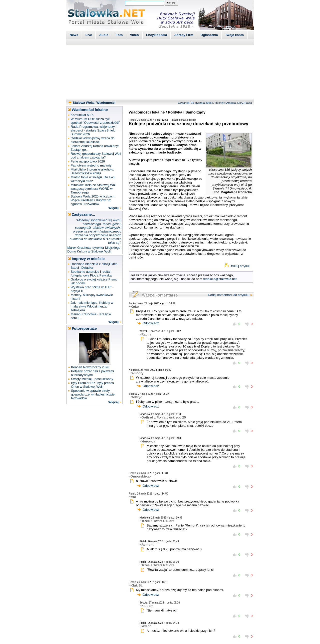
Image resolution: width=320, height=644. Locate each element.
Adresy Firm (184, 35)
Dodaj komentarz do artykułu (229, 295)
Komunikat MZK (82, 115)
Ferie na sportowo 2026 (88, 161)
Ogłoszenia (209, 35)
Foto (119, 35)
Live (89, 35)
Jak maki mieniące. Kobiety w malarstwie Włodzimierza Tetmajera (92, 306)
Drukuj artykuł (240, 266)
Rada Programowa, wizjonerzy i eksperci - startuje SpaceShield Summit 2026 (93, 130)
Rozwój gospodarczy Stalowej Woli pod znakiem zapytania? (96, 155)
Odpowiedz (151, 323)
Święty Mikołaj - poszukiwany (92, 379)
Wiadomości (106, 103)
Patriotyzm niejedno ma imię (91, 165)
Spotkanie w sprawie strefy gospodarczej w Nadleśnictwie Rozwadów (93, 394)
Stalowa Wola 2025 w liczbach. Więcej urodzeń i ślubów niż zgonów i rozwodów (93, 200)
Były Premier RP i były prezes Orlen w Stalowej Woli (92, 385)
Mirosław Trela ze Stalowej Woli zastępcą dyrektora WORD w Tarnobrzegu (93, 189)
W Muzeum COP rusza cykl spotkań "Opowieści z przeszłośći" (95, 121)
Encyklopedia (157, 35)
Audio (104, 35)
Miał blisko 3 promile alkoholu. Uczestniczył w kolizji (92, 171)
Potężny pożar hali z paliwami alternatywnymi (92, 373)
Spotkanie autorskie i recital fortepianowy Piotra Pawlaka (91, 273)
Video (134, 35)
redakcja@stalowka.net (220, 279)
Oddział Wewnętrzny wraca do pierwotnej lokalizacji (92, 140)
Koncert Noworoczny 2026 (90, 367)
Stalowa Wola (83, 103)
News (74, 35)
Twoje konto (235, 35)
